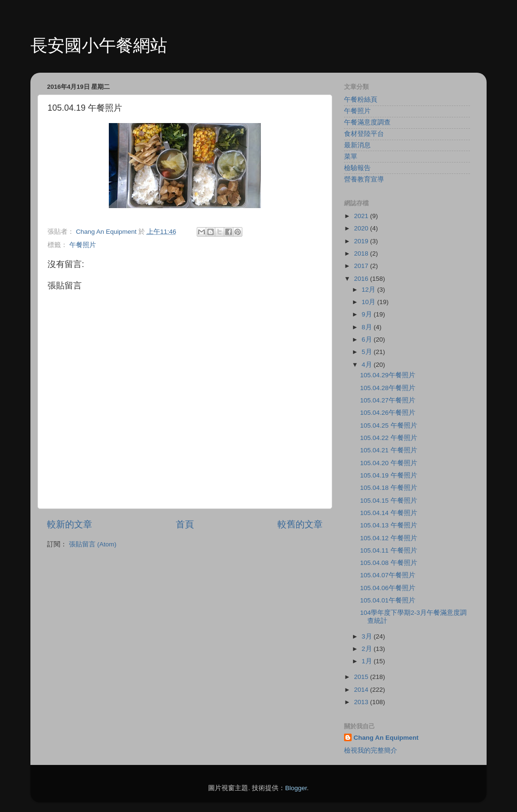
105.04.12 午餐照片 (389, 538)
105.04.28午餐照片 (388, 388)
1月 (368, 661)
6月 (368, 339)
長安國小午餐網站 (99, 45)
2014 (362, 690)
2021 (362, 216)
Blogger (296, 788)
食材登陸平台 (364, 134)
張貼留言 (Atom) (93, 544)
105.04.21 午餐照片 (389, 450)
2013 (362, 702)
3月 (368, 636)
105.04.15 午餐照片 (389, 501)
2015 (362, 677)
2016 (362, 279)
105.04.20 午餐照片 (389, 463)
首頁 (185, 524)
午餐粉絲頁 (361, 100)
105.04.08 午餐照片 (389, 563)
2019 (362, 241)
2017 (362, 266)
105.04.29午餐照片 (388, 375)
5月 (368, 352)
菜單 (351, 157)
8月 (368, 327)
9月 (368, 314)
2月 (368, 649)
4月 (368, 365)
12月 (369, 290)
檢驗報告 (357, 168)
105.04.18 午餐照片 (389, 488)
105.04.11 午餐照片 (389, 550)
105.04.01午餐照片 (388, 600)
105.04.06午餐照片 (388, 588)
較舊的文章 (300, 524)
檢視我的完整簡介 (371, 750)
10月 (369, 302)
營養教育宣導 (364, 179)
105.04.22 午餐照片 (389, 438)
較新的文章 (70, 524)
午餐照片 (83, 245)
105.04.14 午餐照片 (389, 513)
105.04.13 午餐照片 (389, 525)
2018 (362, 253)
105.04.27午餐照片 (388, 400)
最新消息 (357, 145)
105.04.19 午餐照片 (389, 475)
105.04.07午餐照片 (388, 575)
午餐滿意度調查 (367, 122)
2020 (362, 228)
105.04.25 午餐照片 (389, 425)
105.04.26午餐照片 (388, 413)
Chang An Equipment (386, 738)
